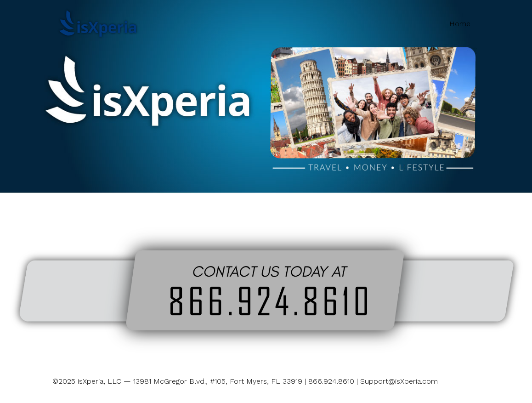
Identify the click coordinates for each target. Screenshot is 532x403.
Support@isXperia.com (399, 381)
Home (460, 24)
